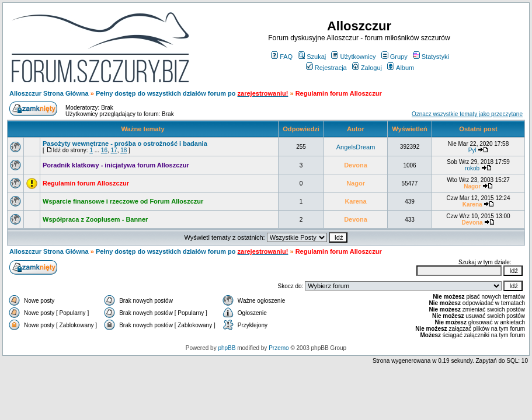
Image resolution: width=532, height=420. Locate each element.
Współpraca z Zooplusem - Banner (95, 219)
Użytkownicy (353, 57)
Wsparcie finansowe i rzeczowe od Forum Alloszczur (123, 201)
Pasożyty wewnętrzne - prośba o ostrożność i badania (125, 143)
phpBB (227, 348)
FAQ (282, 57)
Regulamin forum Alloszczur (86, 183)
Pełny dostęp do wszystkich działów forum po (167, 93)
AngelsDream (356, 147)
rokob (472, 168)
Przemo (279, 348)
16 (104, 150)
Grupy (394, 57)
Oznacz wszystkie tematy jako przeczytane (467, 114)
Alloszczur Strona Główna (49, 93)
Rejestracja (326, 68)
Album (401, 68)
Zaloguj (367, 68)
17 (114, 150)
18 (124, 150)
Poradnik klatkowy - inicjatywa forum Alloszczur (116, 165)
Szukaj (312, 57)
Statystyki (431, 57)
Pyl (472, 150)
